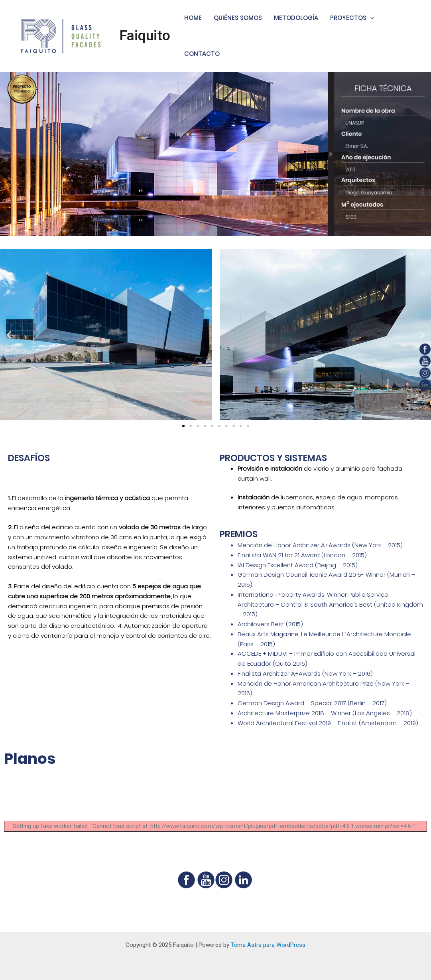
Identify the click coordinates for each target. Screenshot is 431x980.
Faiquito (145, 36)
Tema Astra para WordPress (268, 945)
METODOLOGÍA (296, 18)
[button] (183, 426)
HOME (193, 18)
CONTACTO (202, 54)
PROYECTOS (352, 18)
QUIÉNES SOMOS (238, 18)
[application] (370, 18)
